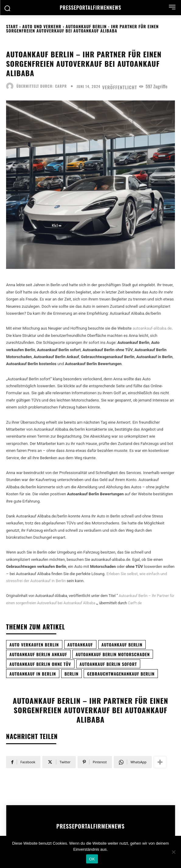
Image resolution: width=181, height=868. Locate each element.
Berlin (71, 674)
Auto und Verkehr (42, 26)
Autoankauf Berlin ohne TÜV (40, 664)
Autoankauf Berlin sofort (108, 664)
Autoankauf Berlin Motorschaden (113, 654)
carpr (61, 86)
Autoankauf (80, 644)
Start (12, 26)
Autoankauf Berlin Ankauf (38, 654)
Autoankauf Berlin (122, 644)
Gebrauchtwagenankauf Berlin (121, 674)
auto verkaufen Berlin (34, 644)
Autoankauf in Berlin (33, 674)
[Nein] (173, 852)
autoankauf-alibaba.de (152, 328)
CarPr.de (135, 603)
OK (92, 859)
